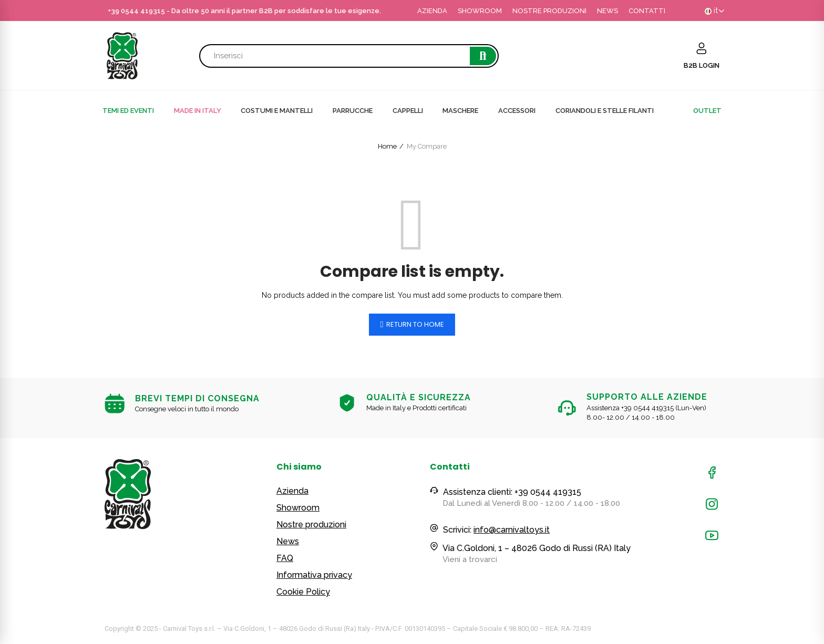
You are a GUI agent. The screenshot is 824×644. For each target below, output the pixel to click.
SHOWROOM (480, 11)
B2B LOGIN (702, 65)
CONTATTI (647, 11)
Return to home (415, 324)
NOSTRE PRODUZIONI (549, 11)
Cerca (483, 56)
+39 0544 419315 (136, 11)
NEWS (607, 11)
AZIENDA (432, 11)
